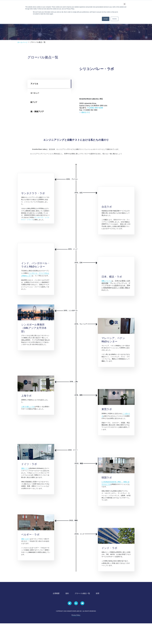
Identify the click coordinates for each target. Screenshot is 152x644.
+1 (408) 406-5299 (95, 118)
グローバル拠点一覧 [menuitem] (82, 614)
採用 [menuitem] (98, 614)
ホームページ (22, 51)
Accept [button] (106, 19)
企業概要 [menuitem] (56, 614)
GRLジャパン (107, 293)
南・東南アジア (37, 121)
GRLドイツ (25, 485)
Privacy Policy (76, 636)
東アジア (34, 111)
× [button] (125, 4)
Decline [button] (115, 19)
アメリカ (34, 93)
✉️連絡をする (85, 123)
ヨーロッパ (35, 102)
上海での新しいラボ (28, 423)
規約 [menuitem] (67, 614)
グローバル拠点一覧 (38, 51)
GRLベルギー (26, 558)
